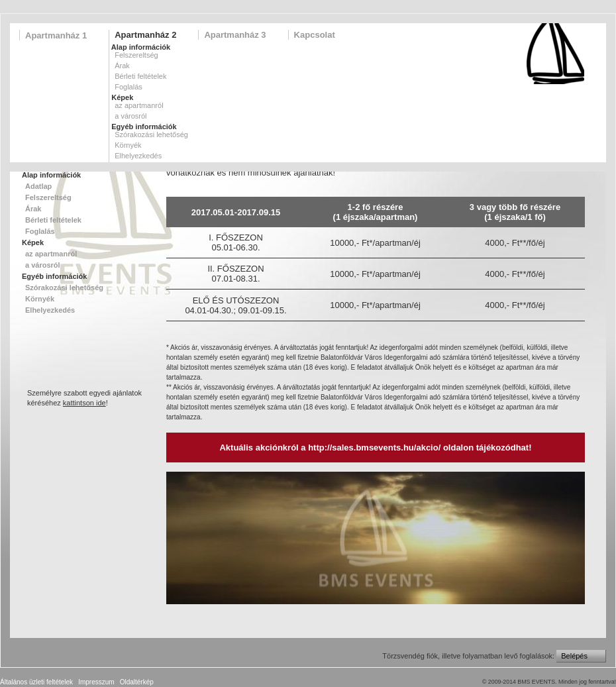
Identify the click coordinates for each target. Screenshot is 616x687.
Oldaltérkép (137, 682)
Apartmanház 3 (235, 35)
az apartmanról (139, 105)
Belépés (574, 656)
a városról (130, 116)
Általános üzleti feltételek (36, 682)
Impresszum (96, 682)
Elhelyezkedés (138, 156)
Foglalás (128, 87)
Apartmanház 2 (145, 35)
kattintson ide (84, 403)
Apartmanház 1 (56, 35)
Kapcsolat (315, 35)
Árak (122, 66)
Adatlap (38, 186)
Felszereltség (136, 55)
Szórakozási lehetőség (151, 134)
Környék (128, 145)
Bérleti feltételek (140, 76)
